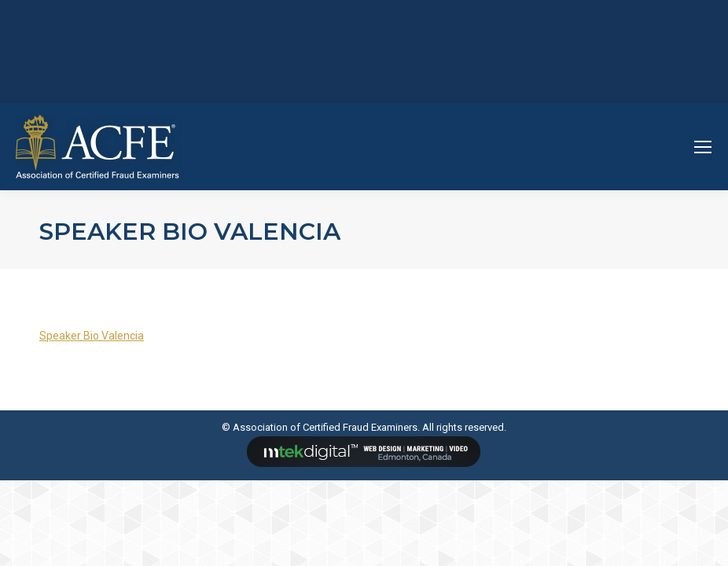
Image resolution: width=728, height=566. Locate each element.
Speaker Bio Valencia (92, 336)
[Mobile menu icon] (703, 147)
